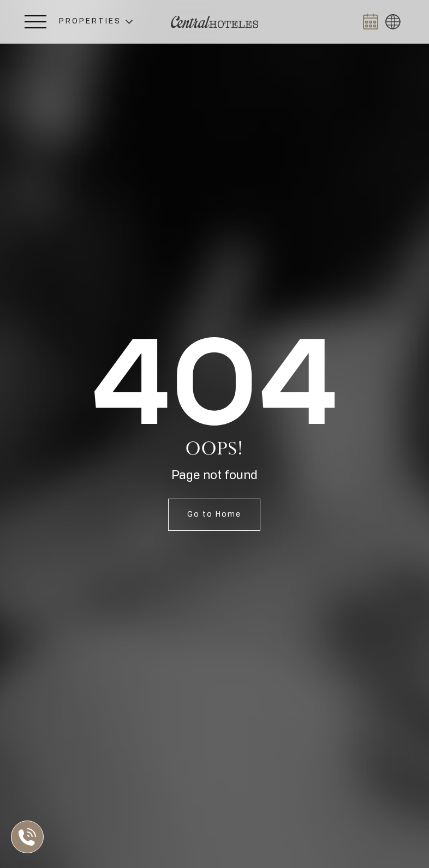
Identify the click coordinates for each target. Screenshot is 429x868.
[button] (96, 22)
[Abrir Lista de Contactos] (30, 837)
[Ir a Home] (214, 22)
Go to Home (214, 514)
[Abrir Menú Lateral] (35, 22)
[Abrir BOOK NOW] (371, 22)
